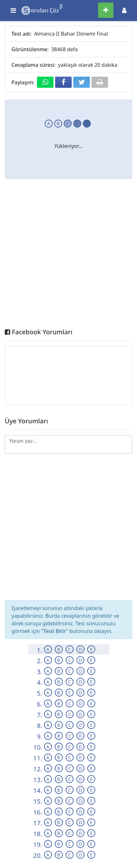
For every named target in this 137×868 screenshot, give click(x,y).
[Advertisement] (68, 255)
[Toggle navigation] (124, 10)
